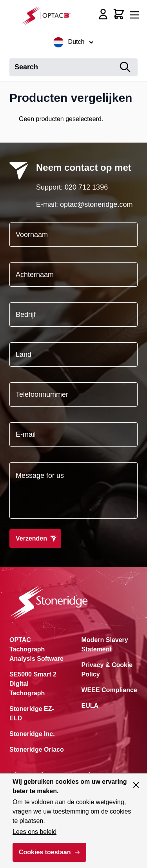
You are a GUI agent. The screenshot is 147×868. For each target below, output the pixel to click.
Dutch (74, 42)
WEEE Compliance (109, 690)
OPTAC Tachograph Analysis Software (36, 649)
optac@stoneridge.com (96, 204)
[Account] (103, 14)
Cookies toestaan (45, 852)
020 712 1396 (86, 187)
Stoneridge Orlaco (37, 750)
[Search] (125, 67)
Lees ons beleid (34, 832)
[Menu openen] (134, 15)
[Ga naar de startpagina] (49, 15)
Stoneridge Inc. (32, 734)
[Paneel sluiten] (136, 785)
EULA (90, 706)
